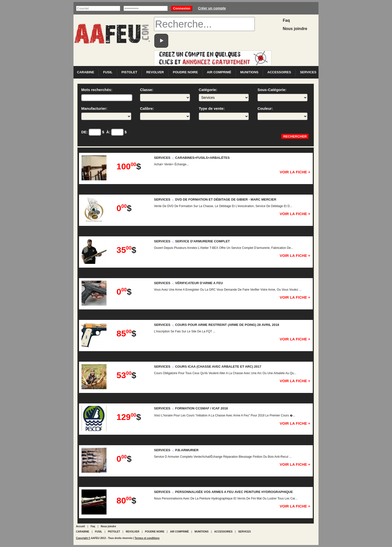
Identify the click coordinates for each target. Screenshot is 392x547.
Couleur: (282, 113)
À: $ (116, 132)
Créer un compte (212, 8)
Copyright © (83, 538)
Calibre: (165, 113)
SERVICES (308, 72)
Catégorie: (224, 94)
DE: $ (93, 132)
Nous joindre (295, 29)
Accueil (80, 526)
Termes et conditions (147, 538)
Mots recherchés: (107, 94)
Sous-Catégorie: (282, 94)
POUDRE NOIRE (185, 72)
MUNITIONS (249, 72)
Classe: (165, 94)
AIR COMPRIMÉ (219, 72)
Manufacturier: (106, 113)
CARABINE (86, 72)
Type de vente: (224, 113)
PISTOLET (129, 72)
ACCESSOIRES (279, 72)
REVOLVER (155, 72)
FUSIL (108, 72)
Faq (286, 20)
